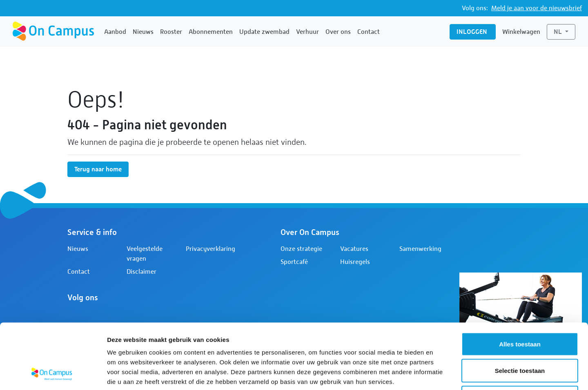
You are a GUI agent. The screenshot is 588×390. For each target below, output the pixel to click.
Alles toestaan (520, 283)
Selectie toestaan (520, 310)
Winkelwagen (521, 32)
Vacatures (354, 249)
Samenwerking (420, 249)
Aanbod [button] (115, 32)
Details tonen (441, 374)
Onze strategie (301, 249)
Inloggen (473, 32)
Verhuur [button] (307, 32)
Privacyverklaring (210, 249)
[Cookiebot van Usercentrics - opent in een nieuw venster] (53, 374)
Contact (369, 32)
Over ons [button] (338, 32)
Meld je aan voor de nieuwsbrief (537, 8)
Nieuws (143, 32)
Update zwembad (264, 32)
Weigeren (520, 336)
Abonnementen (211, 32)
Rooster (171, 32)
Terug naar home (98, 169)
